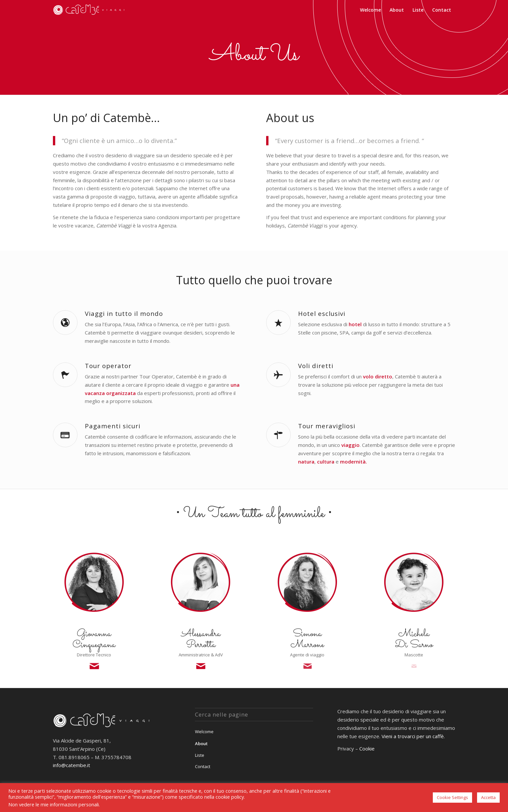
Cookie (367, 748)
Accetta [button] (488, 797)
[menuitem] (370, 10)
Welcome (204, 732)
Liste (200, 755)
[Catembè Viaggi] (90, 10)
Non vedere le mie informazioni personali (54, 804)
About (201, 744)
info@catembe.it (72, 765)
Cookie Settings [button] (452, 797)
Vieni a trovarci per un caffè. (413, 736)
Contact (203, 766)
